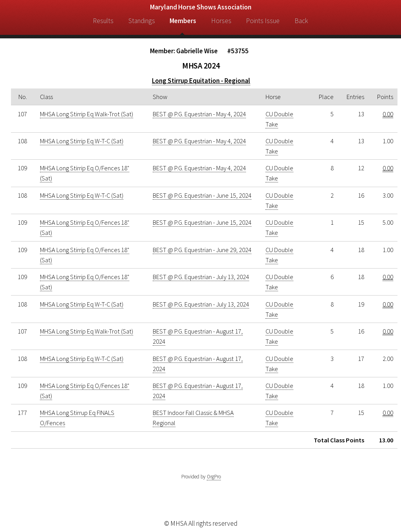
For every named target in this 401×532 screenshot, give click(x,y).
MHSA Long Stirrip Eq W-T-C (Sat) (82, 141)
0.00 (388, 114)
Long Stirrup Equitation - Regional (201, 81)
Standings (142, 21)
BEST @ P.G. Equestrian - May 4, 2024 (199, 114)
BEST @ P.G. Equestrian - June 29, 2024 (202, 250)
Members (183, 21)
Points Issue (263, 21)
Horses (221, 21)
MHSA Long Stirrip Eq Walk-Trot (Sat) (87, 114)
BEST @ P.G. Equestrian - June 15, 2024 (202, 195)
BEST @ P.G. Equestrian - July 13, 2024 (201, 277)
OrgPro (214, 477)
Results (103, 21)
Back (301, 21)
